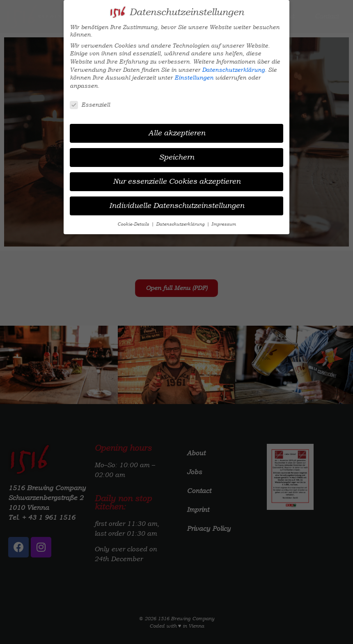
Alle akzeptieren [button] (177, 133)
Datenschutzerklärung (233, 70)
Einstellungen (194, 78)
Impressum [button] (224, 224)
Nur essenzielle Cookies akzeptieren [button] (177, 181)
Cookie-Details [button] (134, 224)
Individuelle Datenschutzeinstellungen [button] (177, 206)
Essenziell (90, 105)
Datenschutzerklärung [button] (181, 224)
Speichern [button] (176, 157)
